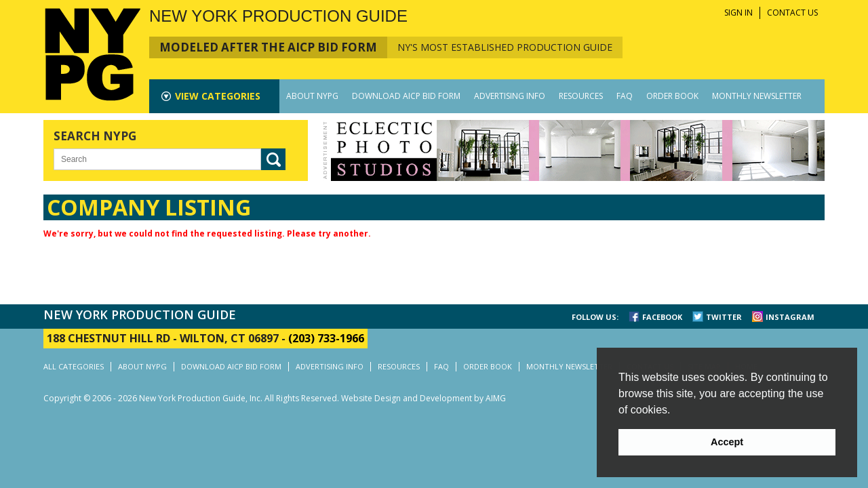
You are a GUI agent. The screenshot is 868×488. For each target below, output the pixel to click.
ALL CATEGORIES (74, 366)
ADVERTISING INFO (510, 96)
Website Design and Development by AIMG (423, 398)
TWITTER (724, 317)
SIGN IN (738, 13)
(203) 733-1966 (326, 338)
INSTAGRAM (790, 317)
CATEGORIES (218, 96)
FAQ (625, 96)
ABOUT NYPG (312, 96)
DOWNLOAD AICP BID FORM (406, 96)
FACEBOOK (662, 317)
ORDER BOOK (672, 96)
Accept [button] (727, 442)
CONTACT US (792, 13)
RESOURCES (581, 96)
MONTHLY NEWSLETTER (757, 96)
